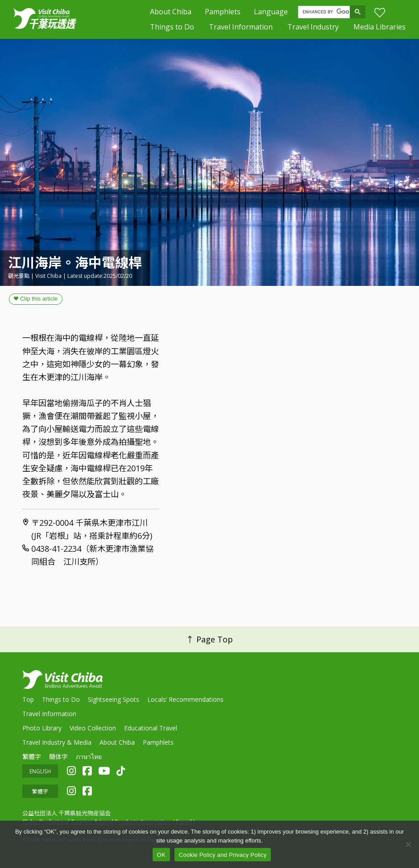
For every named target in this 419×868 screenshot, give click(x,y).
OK (161, 855)
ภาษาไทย (89, 756)
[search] (326, 12)
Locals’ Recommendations (185, 698)
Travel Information (241, 27)
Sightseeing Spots (114, 698)
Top (28, 698)
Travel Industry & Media (57, 741)
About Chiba (171, 12)
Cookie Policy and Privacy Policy (223, 855)
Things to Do (172, 27)
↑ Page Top (209, 639)
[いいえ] (408, 844)
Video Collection (93, 727)
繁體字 (32, 756)
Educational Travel (151, 727)
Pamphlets (223, 12)
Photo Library (42, 727)
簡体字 (58, 756)
